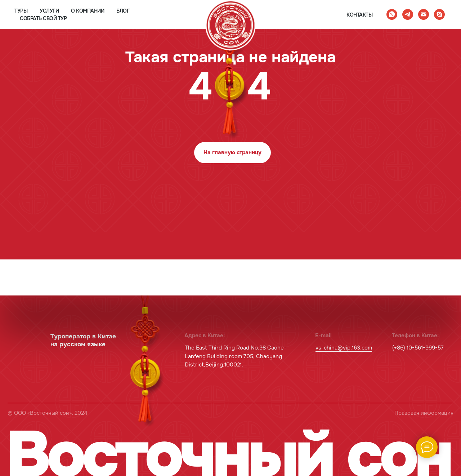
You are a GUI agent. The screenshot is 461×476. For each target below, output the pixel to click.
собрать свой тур (43, 18)
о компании (88, 11)
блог (123, 11)
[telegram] (408, 14)
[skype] (439, 14)
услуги (49, 11)
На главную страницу (232, 153)
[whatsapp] (392, 14)
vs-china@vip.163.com (344, 348)
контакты (359, 15)
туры (21, 11)
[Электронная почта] (424, 14)
